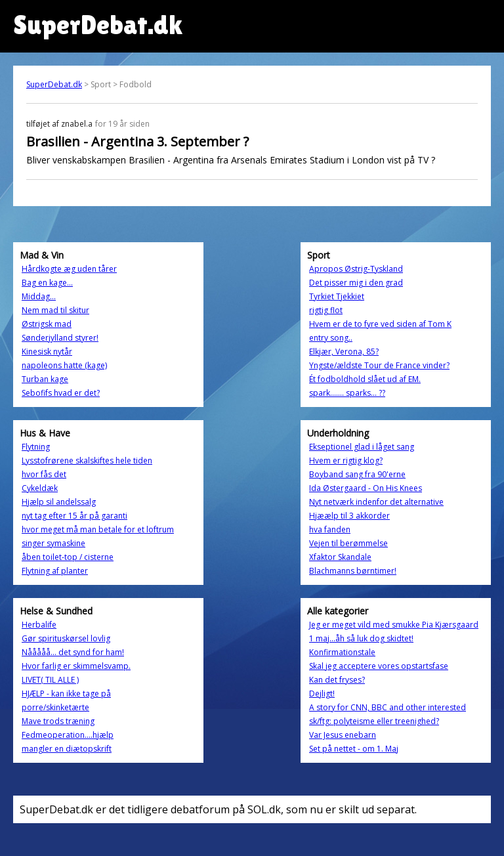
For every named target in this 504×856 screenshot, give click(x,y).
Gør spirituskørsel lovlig (66, 638)
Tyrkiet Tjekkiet (337, 296)
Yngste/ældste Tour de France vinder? (379, 365)
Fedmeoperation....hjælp (68, 735)
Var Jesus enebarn (343, 735)
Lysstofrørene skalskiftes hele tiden (87, 460)
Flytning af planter (55, 571)
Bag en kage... (47, 283)
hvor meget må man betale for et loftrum (98, 529)
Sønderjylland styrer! (60, 338)
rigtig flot (326, 310)
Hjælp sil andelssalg (59, 502)
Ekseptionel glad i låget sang (362, 447)
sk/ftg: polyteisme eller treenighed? (374, 721)
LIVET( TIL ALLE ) (50, 680)
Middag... (39, 296)
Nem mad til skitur (55, 310)
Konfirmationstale (342, 652)
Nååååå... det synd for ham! (73, 652)
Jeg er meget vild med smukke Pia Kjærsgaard (394, 625)
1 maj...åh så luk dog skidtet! (361, 638)
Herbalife (39, 625)
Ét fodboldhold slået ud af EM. (365, 379)
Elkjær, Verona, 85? (344, 352)
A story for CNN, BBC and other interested (388, 707)
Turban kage (45, 379)
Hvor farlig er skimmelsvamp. (76, 666)
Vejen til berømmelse (348, 543)
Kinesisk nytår (47, 352)
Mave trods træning (58, 721)
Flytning (36, 447)
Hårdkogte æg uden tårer (69, 269)
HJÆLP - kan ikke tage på (66, 694)
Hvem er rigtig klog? (346, 460)
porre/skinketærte (55, 707)
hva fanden (330, 529)
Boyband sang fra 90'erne (357, 474)
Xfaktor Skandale (340, 557)
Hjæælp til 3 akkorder (349, 516)
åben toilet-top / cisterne (68, 557)
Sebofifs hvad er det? (61, 393)
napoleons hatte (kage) (64, 365)
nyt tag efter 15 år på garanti (74, 516)
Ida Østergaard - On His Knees (366, 488)
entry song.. (331, 338)
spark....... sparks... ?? (347, 393)
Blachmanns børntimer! (353, 571)
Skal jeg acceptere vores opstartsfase (379, 666)
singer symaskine (53, 543)
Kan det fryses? (337, 680)
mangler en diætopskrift (67, 749)
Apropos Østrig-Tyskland (356, 269)
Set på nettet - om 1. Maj (354, 749)
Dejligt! (322, 694)
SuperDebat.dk (54, 84)
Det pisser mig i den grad (356, 283)
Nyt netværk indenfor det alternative (376, 502)
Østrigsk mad (47, 324)
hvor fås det (44, 474)
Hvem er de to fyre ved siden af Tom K (380, 324)
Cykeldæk (40, 488)
